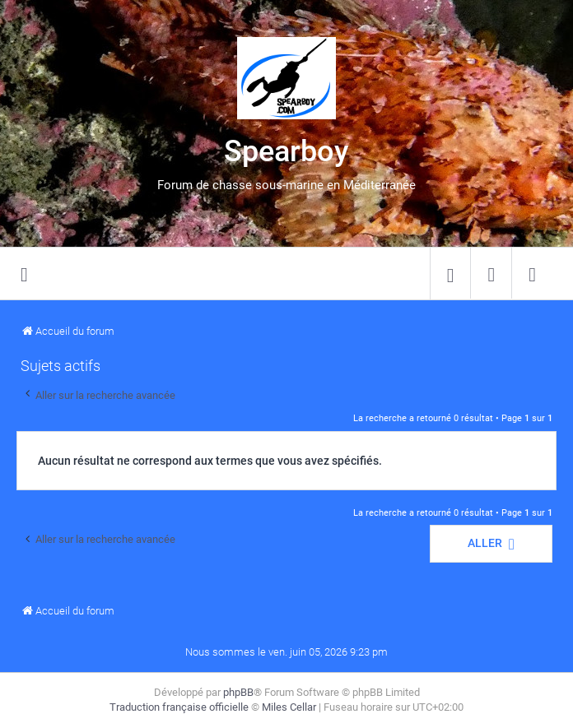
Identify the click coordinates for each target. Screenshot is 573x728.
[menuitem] (450, 274)
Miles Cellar (289, 707)
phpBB (238, 692)
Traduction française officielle (179, 707)
